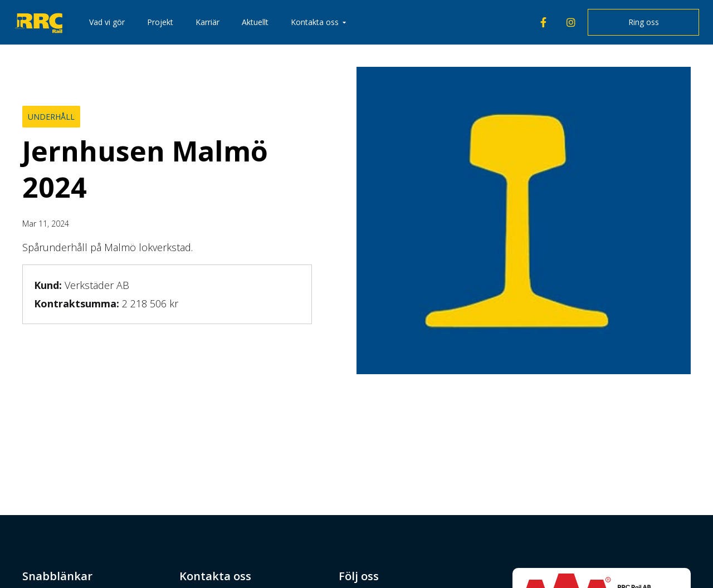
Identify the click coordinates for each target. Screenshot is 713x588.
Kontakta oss (315, 22)
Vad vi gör (107, 22)
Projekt (160, 22)
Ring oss (644, 22)
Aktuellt (255, 22)
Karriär (207, 22)
